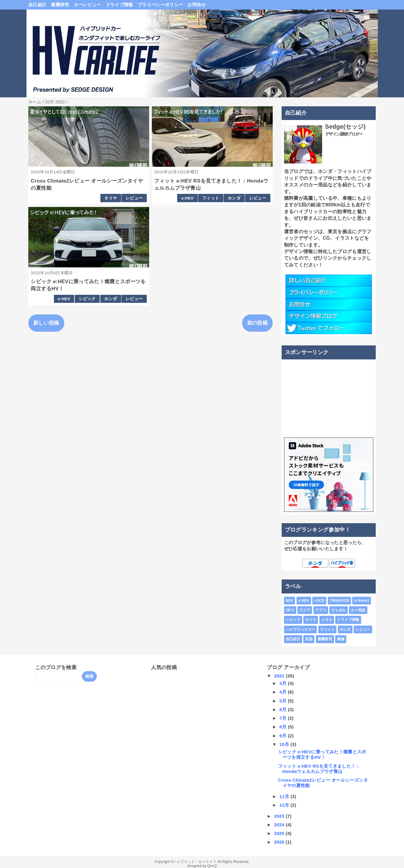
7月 (284, 718)
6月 (284, 709)
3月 (284, 683)
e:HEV (188, 198)
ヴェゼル (338, 610)
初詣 (309, 639)
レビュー (134, 198)
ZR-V (290, 610)
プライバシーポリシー (160, 5)
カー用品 (358, 610)
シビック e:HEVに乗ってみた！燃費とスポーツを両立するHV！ (322, 754)
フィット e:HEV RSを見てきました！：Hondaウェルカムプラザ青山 (319, 769)
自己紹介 (37, 5)
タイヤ (111, 198)
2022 (280, 676)
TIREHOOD (339, 601)
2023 (280, 816)
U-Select (362, 601)
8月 (284, 727)
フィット (211, 198)
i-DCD (319, 601)
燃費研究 (60, 5)
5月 (284, 701)
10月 (285, 744)
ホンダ (234, 198)
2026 (280, 842)
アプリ (321, 610)
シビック (87, 299)
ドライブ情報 (119, 5)
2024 (280, 825)
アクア (305, 610)
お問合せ (197, 5)
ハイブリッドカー (301, 629)
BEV (290, 601)
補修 (341, 639)
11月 (285, 796)
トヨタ (327, 620)
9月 (284, 736)
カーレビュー (88, 5)
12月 (285, 805)
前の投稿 (257, 323)
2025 (280, 833)
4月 (284, 692)
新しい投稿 (46, 323)
